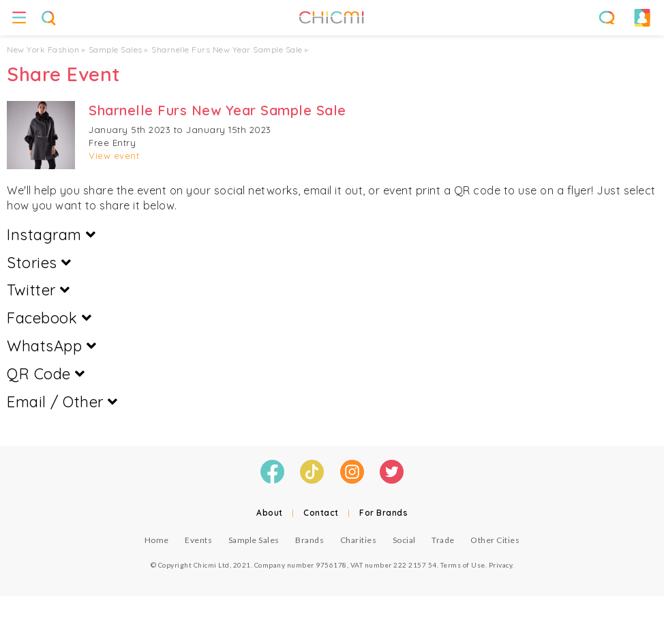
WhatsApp (51, 346)
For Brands (383, 513)
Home (157, 540)
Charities (359, 540)
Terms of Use (463, 565)
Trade (443, 540)
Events (198, 540)
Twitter (39, 290)
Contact (321, 513)
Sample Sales (116, 49)
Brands (310, 540)
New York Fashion (43, 49)
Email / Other (62, 402)
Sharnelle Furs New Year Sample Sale (227, 49)
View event (114, 156)
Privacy (501, 565)
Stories (39, 263)
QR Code (46, 374)
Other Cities (495, 540)
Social (404, 540)
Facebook (49, 318)
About (270, 513)
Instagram (51, 235)
